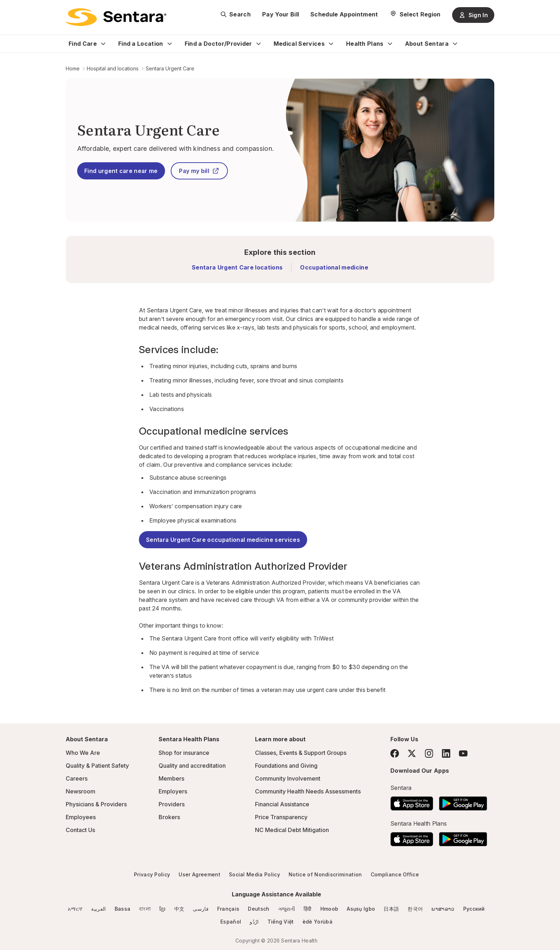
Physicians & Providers (96, 804)
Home (73, 68)
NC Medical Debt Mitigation (292, 830)
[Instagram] (429, 753)
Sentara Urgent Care (170, 68)
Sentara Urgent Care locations (237, 267)
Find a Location (141, 44)
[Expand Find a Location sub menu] (170, 44)
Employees (81, 817)
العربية (98, 909)
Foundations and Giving (286, 766)
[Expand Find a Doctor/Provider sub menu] (259, 44)
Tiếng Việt (281, 922)
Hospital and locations (113, 68)
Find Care (83, 44)
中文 (179, 909)
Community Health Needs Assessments (308, 791)
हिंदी (308, 909)
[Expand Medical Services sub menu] (331, 44)
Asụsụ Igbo (361, 909)
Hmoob (329, 909)
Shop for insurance (184, 753)
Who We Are (83, 753)
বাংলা (145, 909)
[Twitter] (412, 753)
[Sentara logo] (116, 17)
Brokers (169, 817)
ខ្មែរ (162, 909)
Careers (77, 778)
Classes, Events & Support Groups (301, 753)
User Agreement (199, 874)
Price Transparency (281, 817)
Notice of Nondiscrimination (325, 874)
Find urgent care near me (121, 171)
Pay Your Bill (281, 14)
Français (228, 909)
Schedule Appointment (344, 14)
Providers (172, 804)
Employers (173, 791)
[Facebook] (395, 753)
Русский (474, 909)
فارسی (201, 909)
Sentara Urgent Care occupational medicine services (223, 540)
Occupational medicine (334, 267)
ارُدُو (254, 922)
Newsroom (81, 791)
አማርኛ (75, 909)
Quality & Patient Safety (97, 766)
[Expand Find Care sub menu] (103, 44)
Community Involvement (288, 778)
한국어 (415, 909)
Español (231, 922)
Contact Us (80, 830)
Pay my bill (199, 171)
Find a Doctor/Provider (218, 44)
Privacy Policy (152, 874)
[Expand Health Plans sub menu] (390, 44)
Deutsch (259, 909)
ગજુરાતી (287, 909)
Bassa (123, 909)
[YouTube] (463, 753)
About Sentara (427, 44)
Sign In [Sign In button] (473, 15)
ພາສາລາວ (443, 909)
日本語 (391, 909)
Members (171, 778)
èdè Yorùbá (317, 922)
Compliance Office (395, 874)
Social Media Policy (254, 874)
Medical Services (299, 44)
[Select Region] (415, 14)
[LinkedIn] (446, 753)
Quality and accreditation (192, 766)
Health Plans (365, 44)
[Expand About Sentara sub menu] (455, 44)
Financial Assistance (282, 804)
